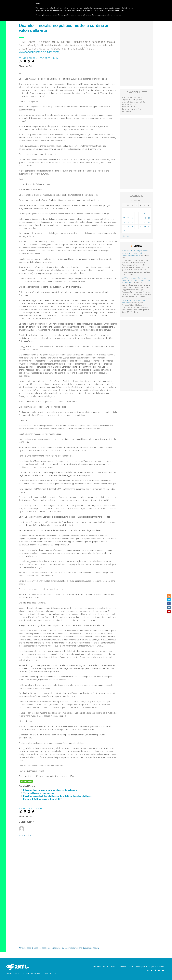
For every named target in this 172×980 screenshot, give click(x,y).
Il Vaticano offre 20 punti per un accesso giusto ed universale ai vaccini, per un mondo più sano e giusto (136, 253)
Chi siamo (97, 967)
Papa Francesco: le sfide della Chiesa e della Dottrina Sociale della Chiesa (57, 796)
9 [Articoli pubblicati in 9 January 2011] (149, 214)
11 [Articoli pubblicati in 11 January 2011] (128, 218)
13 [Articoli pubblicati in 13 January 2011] (136, 218)
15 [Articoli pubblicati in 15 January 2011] (145, 218)
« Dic (124, 236)
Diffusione (111, 967)
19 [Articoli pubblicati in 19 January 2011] (132, 222)
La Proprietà (121, 967)
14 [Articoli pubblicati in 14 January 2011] (141, 218)
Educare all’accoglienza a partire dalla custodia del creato (50, 790)
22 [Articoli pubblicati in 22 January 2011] (145, 222)
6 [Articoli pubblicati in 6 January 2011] (136, 214)
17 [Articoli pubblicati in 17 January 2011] (124, 222)
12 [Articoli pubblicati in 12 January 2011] (132, 218)
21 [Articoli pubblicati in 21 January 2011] (141, 222)
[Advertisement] (68, 926)
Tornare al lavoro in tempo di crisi (39, 793)
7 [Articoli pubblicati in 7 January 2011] (141, 214)
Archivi (55, 58)
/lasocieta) (54, 52)
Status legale (140, 967)
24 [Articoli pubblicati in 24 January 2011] (124, 227)
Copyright (150, 967)
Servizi (130, 967)
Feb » (128, 236)
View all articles (26, 835)
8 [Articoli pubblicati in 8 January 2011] (145, 214)
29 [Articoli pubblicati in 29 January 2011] (145, 227)
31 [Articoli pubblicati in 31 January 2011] (124, 231)
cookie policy (120, 10)
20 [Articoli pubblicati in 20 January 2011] (136, 222)
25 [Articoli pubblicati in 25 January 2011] (128, 227)
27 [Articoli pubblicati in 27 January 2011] (136, 227)
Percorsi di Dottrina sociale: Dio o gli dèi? (42, 799)
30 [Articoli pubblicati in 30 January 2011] (149, 227)
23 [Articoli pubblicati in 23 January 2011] (149, 222)
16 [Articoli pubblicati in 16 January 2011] (149, 218)
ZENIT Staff (45, 58)
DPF (104, 967)
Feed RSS (137, 246)
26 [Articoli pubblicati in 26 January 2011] (132, 227)
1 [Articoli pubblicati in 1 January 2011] (145, 210)
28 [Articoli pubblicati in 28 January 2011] (141, 227)
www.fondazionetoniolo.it (33, 52)
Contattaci (160, 967)
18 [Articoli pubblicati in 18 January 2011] (128, 222)
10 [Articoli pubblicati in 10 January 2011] (124, 218)
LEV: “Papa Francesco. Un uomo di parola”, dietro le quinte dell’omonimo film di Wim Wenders (136, 280)
